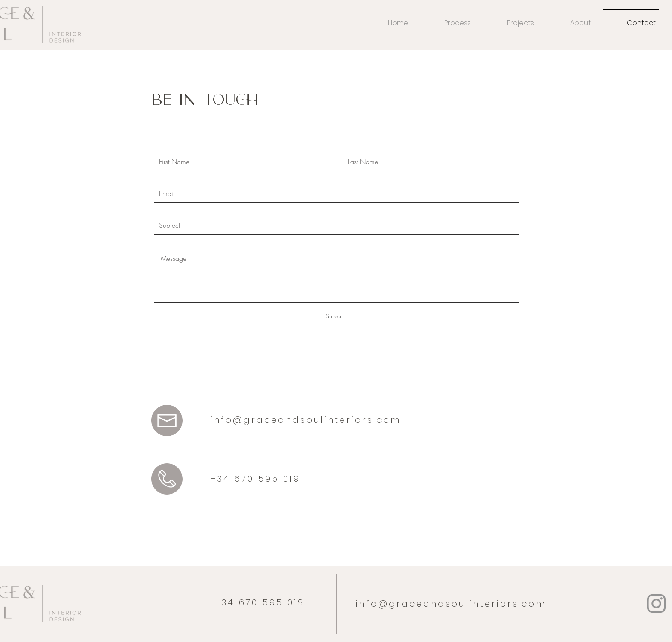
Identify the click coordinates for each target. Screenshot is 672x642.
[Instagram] (656, 604)
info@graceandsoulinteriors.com (306, 420)
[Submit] (334, 316)
